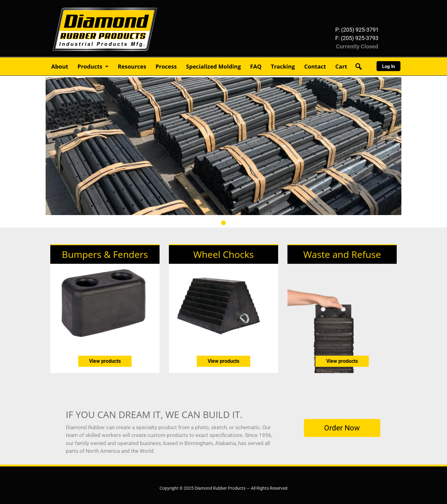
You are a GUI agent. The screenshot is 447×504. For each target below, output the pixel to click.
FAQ (256, 66)
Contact (315, 66)
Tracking (283, 66)
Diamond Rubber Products (83, 9)
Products (90, 66)
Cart (341, 66)
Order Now (342, 428)
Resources (132, 66)
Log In (388, 66)
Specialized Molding (213, 66)
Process (166, 66)
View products (105, 361)
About (60, 66)
